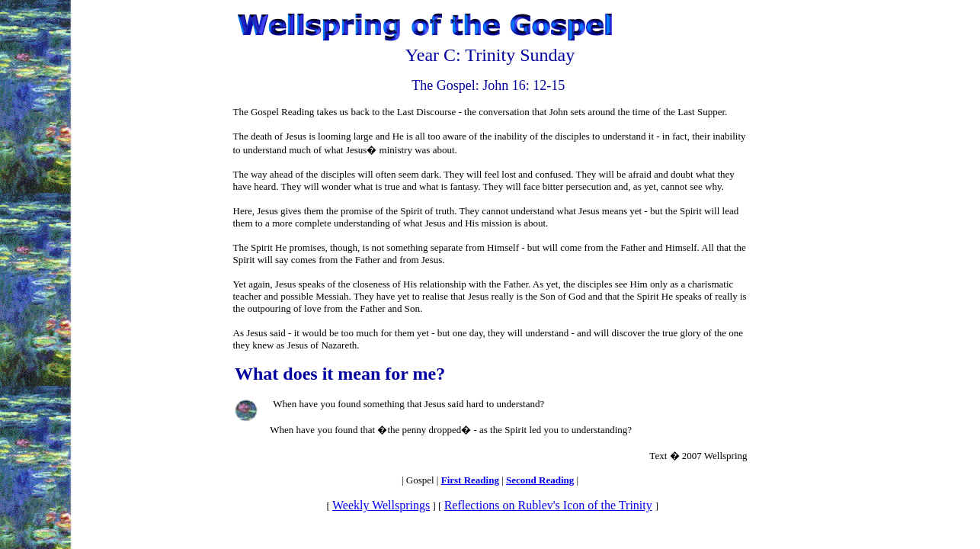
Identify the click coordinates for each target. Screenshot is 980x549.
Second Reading (540, 480)
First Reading (470, 480)
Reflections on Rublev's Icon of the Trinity (548, 505)
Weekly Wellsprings (381, 505)
